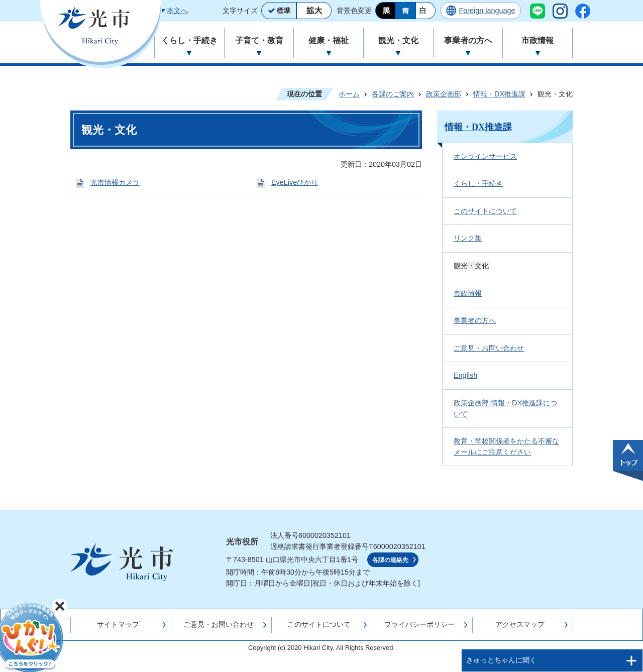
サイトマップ (118, 624)
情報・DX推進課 (499, 94)
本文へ (177, 11)
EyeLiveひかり (295, 182)
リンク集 (468, 238)
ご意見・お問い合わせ (489, 348)
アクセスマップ (520, 624)
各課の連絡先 (390, 560)
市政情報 (468, 293)
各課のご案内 (393, 94)
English (465, 375)
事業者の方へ (475, 320)
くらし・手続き (478, 183)
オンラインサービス (485, 156)
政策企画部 (444, 94)
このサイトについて (485, 211)
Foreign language (487, 11)
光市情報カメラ (115, 182)
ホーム (349, 94)
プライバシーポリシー (419, 624)
